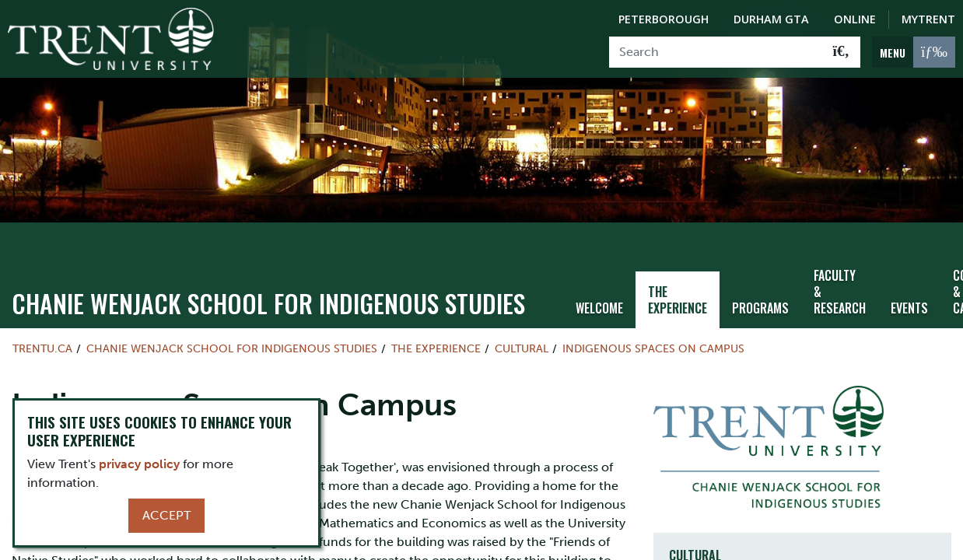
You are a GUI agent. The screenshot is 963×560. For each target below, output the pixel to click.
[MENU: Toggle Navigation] (914, 52)
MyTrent (928, 19)
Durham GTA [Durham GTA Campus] (771, 19)
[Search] (716, 52)
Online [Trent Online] (855, 19)
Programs (760, 298)
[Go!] (841, 52)
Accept (166, 515)
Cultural (522, 339)
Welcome (599, 298)
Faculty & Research (840, 282)
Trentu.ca (42, 339)
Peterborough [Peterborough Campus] (664, 19)
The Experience (678, 290)
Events (909, 298)
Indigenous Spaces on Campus (653, 339)
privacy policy (139, 464)
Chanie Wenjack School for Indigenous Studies (268, 294)
